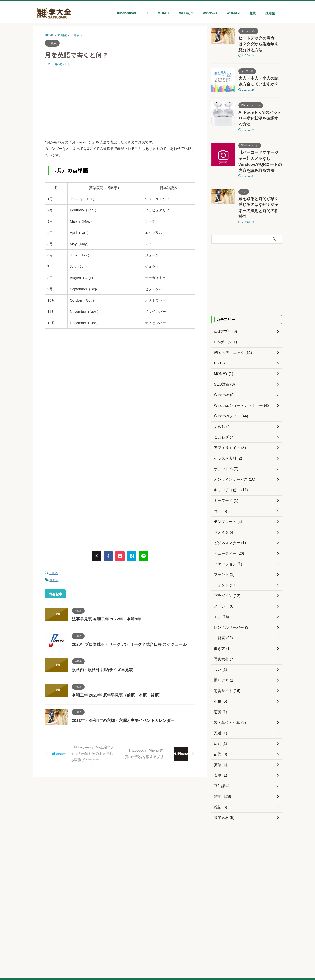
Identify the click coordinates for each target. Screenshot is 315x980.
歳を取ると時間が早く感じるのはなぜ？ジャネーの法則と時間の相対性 (260, 180)
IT (147, 13)
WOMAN (233, 13)
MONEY (164, 13)
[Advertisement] (120, 101)
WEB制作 (186, 13)
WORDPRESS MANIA (168, 954)
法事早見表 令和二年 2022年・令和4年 (104, 618)
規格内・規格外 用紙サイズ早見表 (100, 668)
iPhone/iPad (127, 13)
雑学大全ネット (158, 966)
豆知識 (270, 13)
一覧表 (53, 573)
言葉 (252, 13)
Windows (210, 13)
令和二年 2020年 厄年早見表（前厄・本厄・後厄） (115, 694)
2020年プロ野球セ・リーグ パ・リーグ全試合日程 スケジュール (126, 643)
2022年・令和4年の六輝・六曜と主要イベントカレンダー (120, 719)
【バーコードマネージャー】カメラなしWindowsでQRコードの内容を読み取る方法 (260, 142)
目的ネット (140, 954)
